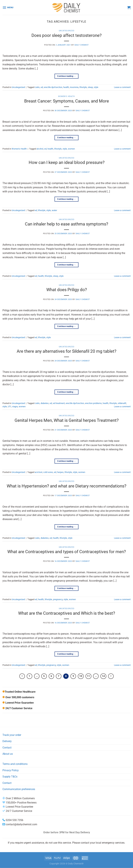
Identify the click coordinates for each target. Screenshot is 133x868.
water (54, 210)
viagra (15, 406)
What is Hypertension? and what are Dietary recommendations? (66, 486)
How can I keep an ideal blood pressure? (67, 162)
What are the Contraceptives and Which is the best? (67, 613)
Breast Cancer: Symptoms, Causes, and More (67, 101)
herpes (60, 472)
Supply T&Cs (10, 777)
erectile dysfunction (53, 87)
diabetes (45, 403)
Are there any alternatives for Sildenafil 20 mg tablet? (66, 351)
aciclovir (38, 472)
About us (8, 754)
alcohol (40, 149)
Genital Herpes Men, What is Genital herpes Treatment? (67, 420)
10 (81, 676)
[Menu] (8, 7)
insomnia (74, 87)
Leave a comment (122, 87)
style (96, 87)
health (66, 87)
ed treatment (59, 403)
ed (42, 87)
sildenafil (122, 403)
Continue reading (66, 76)
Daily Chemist (82, 45)
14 (103, 676)
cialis (37, 87)
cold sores (48, 472)
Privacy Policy (11, 770)
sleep (90, 87)
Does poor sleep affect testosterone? (66, 35)
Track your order (12, 735)
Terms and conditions (15, 764)
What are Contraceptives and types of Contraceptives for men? (67, 552)
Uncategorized (66, 31)
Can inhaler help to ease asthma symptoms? (66, 224)
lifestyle (83, 87)
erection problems (93, 403)
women (71, 149)
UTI (9, 406)
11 (88, 676)
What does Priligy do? (67, 290)
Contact (7, 748)
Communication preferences (19, 789)
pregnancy (58, 599)
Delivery (7, 741)
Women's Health (66, 96)
